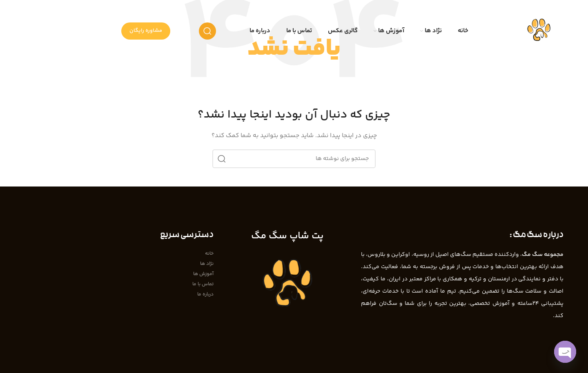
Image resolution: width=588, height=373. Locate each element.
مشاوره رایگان (146, 31)
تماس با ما (203, 284)
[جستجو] (207, 31)
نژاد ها (207, 264)
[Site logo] (539, 31)
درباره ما (205, 294)
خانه (209, 254)
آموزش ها (203, 274)
